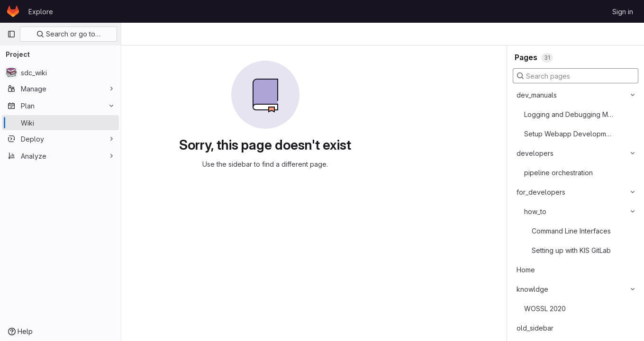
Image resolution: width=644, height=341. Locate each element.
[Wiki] (60, 123)
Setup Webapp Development (569, 134)
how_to (535, 211)
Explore (41, 12)
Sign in (623, 12)
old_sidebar (535, 328)
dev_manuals (537, 95)
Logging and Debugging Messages (569, 114)
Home (526, 270)
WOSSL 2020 (545, 309)
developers (535, 153)
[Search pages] (576, 76)
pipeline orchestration (558, 173)
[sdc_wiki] (60, 72)
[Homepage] (13, 11)
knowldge (532, 289)
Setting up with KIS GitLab (571, 250)
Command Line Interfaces (571, 231)
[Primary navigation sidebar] (11, 34)
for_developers (541, 192)
